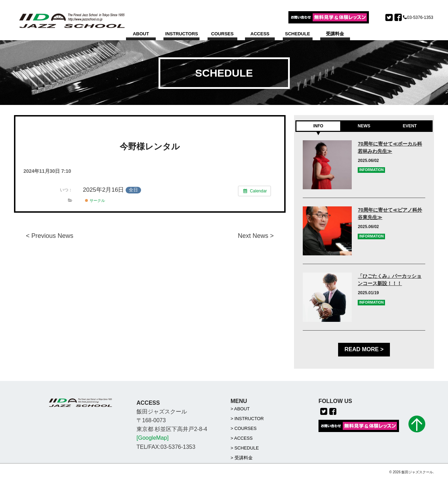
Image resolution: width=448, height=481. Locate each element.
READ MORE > (364, 350)
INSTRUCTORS (182, 34)
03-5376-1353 (420, 17)
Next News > (256, 236)
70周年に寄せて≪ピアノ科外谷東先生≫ (390, 214)
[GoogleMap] (153, 438)
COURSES (222, 34)
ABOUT (141, 34)
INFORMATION (371, 170)
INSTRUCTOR (249, 419)
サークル (95, 200)
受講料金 (335, 34)
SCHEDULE (297, 34)
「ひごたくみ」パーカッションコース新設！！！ (390, 280)
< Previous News (50, 236)
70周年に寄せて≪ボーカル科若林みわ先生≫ (390, 147)
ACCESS (260, 34)
